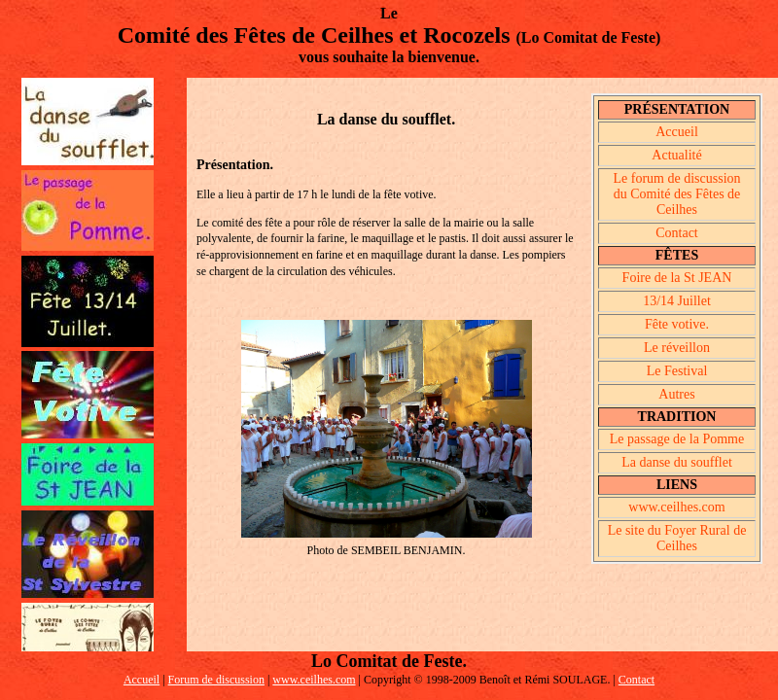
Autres (676, 394)
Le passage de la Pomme (677, 439)
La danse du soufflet (677, 462)
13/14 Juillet (677, 301)
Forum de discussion (216, 680)
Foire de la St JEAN (677, 278)
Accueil (677, 132)
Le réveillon (677, 348)
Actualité (676, 155)
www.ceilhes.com (676, 507)
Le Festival (677, 371)
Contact (677, 233)
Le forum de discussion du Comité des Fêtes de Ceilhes (676, 194)
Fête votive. (677, 324)
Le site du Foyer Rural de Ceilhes (677, 538)
